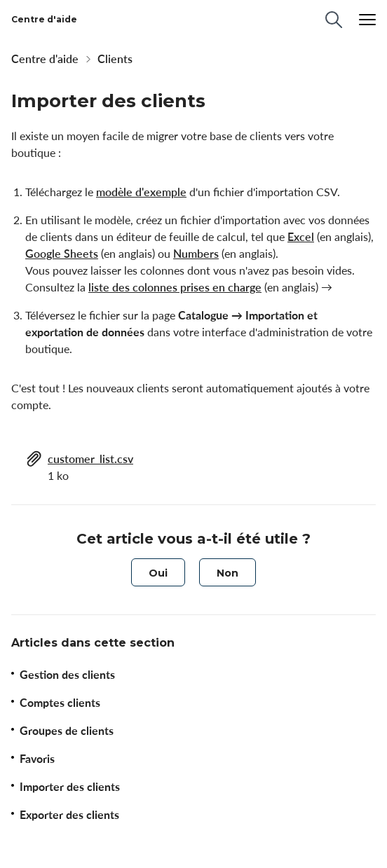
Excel (301, 237)
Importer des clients (70, 787)
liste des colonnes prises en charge (175, 287)
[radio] (158, 572)
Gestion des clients (67, 675)
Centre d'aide (45, 59)
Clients (115, 59)
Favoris (37, 759)
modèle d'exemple (141, 192)
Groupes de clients (67, 731)
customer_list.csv (90, 459)
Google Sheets (62, 254)
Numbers (196, 254)
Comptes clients (60, 703)
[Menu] (367, 20)
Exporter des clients (69, 815)
